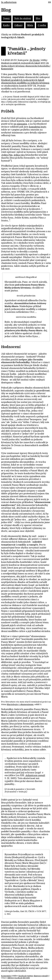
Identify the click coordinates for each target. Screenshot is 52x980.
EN (50, 2)
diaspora (38, 976)
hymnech (6, 809)
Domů (6, 18)
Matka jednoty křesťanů (13, 66)
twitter (30, 976)
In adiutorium (9, 2)
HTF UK (45, 63)
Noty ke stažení (23, 18)
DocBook (18, 978)
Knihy (6, 25)
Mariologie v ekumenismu (20, 704)
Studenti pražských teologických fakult (21, 63)
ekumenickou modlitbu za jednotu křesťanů (25, 83)
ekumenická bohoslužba (38, 66)
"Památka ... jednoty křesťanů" (27, 51)
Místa (30, 25)
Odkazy (18, 25)
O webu (42, 25)
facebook (23, 976)
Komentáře (7, 69)
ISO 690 (26, 978)
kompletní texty (38, 127)
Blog (38, 18)
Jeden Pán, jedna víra (13, 155)
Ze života (34, 60)
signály (45, 976)
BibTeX (11, 978)
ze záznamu (20, 124)
